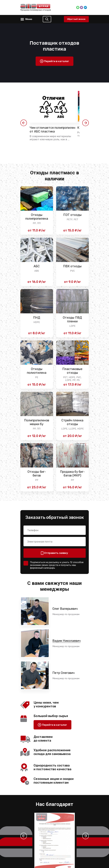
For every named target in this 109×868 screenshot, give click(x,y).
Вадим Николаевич (66, 641)
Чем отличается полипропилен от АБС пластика (53, 130)
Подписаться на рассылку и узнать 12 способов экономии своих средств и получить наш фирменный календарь (57, 565)
